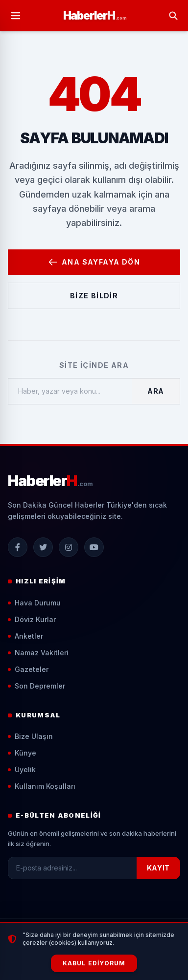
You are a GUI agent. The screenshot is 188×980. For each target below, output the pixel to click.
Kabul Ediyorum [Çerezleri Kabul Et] (94, 963)
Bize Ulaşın (30, 736)
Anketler (25, 636)
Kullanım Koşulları (42, 786)
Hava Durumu (34, 603)
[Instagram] (69, 547)
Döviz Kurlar (32, 619)
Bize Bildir (94, 296)
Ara (156, 391)
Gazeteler (28, 669)
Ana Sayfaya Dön (94, 262)
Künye (22, 753)
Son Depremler (36, 686)
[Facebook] (18, 547)
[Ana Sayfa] (95, 15)
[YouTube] (94, 547)
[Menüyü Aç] (16, 16)
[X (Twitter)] (43, 547)
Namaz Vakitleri (38, 653)
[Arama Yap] (173, 16)
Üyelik (22, 769)
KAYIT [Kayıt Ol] (159, 868)
